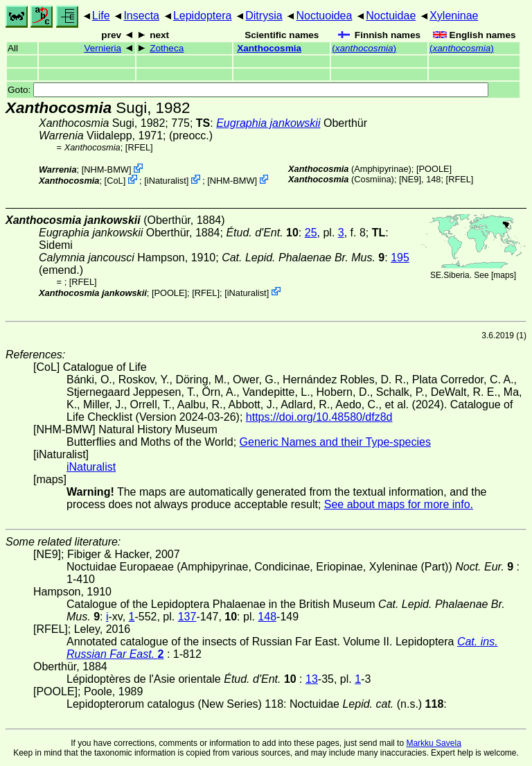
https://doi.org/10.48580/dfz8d (319, 417)
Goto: (248, 90)
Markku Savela (433, 743)
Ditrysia (264, 16)
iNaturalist (167, 181)
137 (187, 617)
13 (312, 679)
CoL (115, 181)
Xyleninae (454, 16)
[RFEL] (139, 147)
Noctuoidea (324, 16)
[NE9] (410, 179)
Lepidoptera (203, 16)
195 (400, 258)
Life (101, 16)
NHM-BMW (106, 169)
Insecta (141, 16)
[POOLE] (434, 169)
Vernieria (103, 48)
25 (311, 233)
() (364, 48)
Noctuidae (391, 16)
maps (503, 275)
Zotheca (167, 48)
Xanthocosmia (269, 48)
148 (267, 617)
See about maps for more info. (399, 504)
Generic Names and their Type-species (335, 442)
